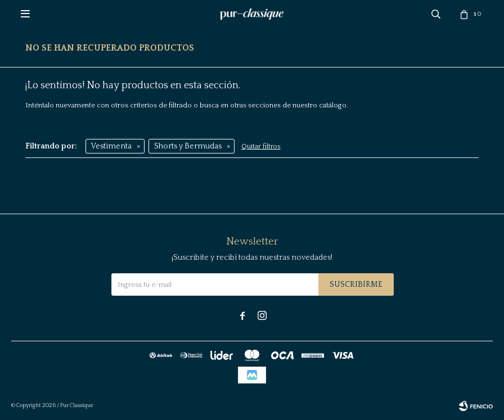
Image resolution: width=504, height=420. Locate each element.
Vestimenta (111, 146)
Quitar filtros (261, 146)
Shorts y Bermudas (188, 146)
